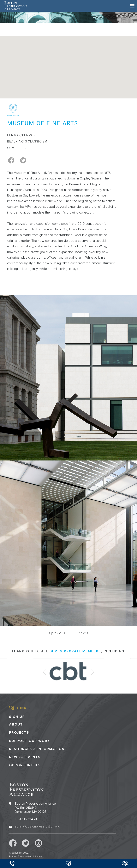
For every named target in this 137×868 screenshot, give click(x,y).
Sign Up (17, 717)
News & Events (25, 757)
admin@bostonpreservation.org (37, 826)
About (16, 725)
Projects (19, 733)
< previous (57, 633)
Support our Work (29, 741)
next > (84, 633)
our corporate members (75, 651)
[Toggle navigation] (132, 6)
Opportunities (25, 765)
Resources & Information (37, 749)
